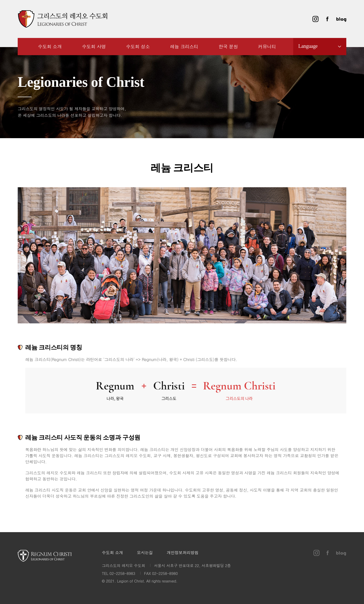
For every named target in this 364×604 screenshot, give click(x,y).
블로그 (341, 19)
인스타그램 (315, 19)
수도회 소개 (112, 553)
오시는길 (145, 553)
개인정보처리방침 (183, 553)
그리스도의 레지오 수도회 (62, 19)
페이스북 (327, 19)
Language (308, 46)
